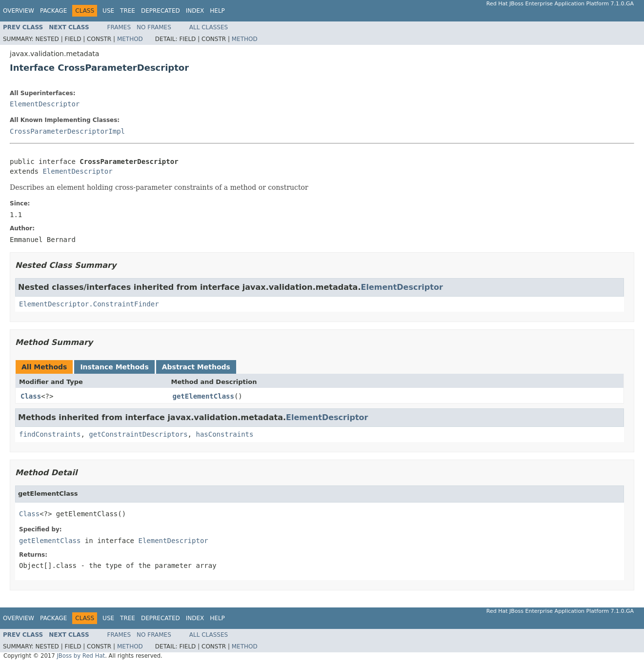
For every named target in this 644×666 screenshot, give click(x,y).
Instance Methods (114, 367)
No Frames (154, 27)
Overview (19, 11)
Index (195, 11)
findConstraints (50, 434)
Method (130, 39)
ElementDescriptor (45, 104)
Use (108, 11)
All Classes (209, 27)
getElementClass (203, 396)
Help (217, 11)
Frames (119, 27)
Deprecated (161, 11)
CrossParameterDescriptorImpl (67, 131)
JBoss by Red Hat (81, 656)
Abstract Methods (196, 367)
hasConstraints (224, 434)
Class (31, 396)
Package (53, 11)
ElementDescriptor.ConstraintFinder (89, 304)
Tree (128, 11)
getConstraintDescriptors (138, 434)
